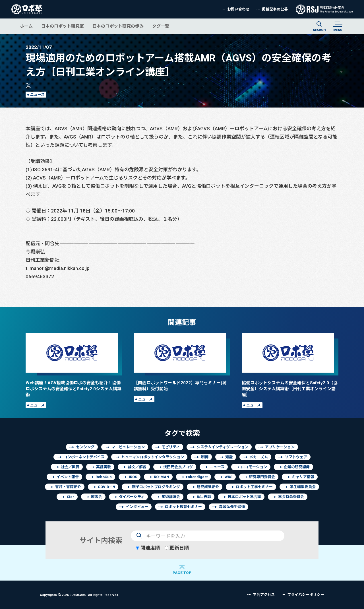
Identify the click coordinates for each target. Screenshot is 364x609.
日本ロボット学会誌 (244, 497)
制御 (205, 457)
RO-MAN (162, 477)
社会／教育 (70, 467)
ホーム (26, 26)
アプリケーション (280, 447)
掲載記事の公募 (275, 9)
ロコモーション (254, 467)
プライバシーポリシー (306, 595)
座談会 (97, 497)
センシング (85, 447)
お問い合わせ (238, 9)
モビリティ (171, 447)
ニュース (37, 95)
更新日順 (177, 548)
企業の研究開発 (297, 467)
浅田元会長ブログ (178, 467)
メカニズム (259, 457)
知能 (229, 457)
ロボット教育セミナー (183, 507)
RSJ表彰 (204, 497)
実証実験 (104, 467)
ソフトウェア (296, 457)
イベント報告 (68, 477)
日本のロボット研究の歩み (118, 26)
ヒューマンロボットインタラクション (153, 457)
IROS (133, 477)
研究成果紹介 (208, 487)
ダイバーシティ (132, 497)
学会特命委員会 (291, 497)
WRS (228, 477)
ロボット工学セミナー (254, 487)
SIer (71, 497)
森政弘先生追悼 (232, 507)
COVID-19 (106, 487)
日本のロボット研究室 (63, 26)
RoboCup (104, 477)
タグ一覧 (161, 26)
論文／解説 (137, 467)
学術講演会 (171, 497)
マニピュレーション (128, 447)
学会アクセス (264, 595)
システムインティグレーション (223, 447)
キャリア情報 (303, 477)
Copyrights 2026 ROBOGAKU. (79, 595)
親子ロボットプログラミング (156, 487)
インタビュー (137, 507)
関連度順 (148, 548)
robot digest (197, 477)
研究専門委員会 (262, 477)
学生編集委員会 (303, 487)
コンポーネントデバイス (84, 457)
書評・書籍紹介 (68, 487)
